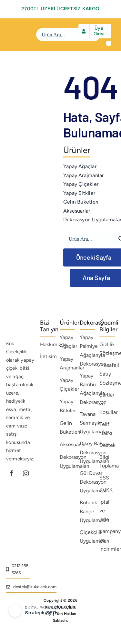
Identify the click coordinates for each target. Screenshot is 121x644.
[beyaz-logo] (22, 28)
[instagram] (26, 473)
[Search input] (64, 35)
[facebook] (12, 473)
